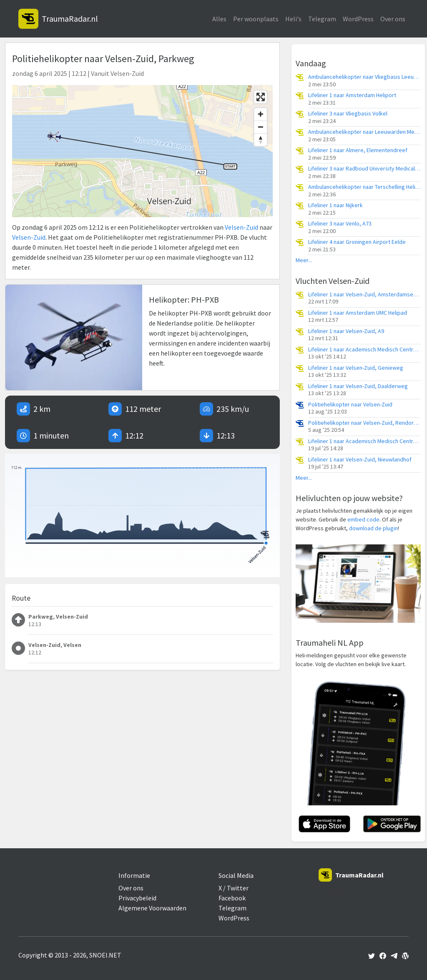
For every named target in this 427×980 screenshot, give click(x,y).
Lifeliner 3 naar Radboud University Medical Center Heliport (364, 169)
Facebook (232, 898)
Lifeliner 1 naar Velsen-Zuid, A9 (346, 331)
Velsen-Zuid (241, 227)
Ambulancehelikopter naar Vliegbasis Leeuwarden (364, 77)
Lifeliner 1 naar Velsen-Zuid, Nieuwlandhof (360, 460)
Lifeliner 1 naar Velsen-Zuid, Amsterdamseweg (364, 295)
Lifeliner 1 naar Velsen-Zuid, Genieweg (356, 368)
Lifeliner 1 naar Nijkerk (335, 205)
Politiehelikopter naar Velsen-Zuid (350, 405)
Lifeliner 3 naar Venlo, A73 (340, 224)
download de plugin (373, 528)
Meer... (304, 260)
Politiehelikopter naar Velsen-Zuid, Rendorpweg (364, 423)
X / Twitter (234, 888)
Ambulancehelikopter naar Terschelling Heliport (364, 187)
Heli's (293, 19)
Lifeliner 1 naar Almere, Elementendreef (358, 150)
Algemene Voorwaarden (152, 908)
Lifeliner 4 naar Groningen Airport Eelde (357, 242)
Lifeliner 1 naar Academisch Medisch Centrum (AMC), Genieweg (364, 441)
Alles (219, 19)
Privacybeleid (137, 898)
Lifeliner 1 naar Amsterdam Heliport (352, 95)
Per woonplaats (256, 19)
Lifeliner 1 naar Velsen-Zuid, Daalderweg (358, 386)
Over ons (393, 19)
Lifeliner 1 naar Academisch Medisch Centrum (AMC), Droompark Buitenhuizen (364, 350)
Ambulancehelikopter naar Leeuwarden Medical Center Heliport (364, 132)
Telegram (322, 19)
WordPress (358, 19)
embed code (363, 519)
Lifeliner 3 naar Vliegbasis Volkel (348, 114)
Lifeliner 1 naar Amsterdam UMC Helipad (358, 313)
